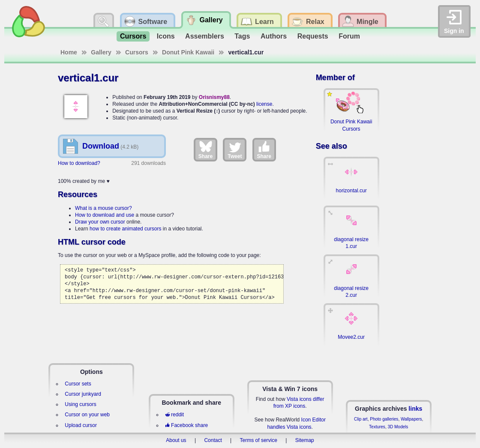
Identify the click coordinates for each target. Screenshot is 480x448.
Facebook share (186, 425)
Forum (349, 36)
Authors (274, 36)
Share (205, 149)
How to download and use (105, 215)
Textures (377, 427)
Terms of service (259, 440)
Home (69, 52)
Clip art (361, 419)
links (415, 409)
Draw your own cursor (100, 222)
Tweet (235, 149)
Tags (242, 36)
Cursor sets (78, 384)
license (264, 104)
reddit (174, 415)
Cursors (133, 36)
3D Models (398, 427)
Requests (313, 36)
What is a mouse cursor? (103, 208)
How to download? (79, 163)
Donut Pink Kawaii (188, 52)
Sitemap (305, 440)
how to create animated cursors (125, 229)
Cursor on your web (87, 415)
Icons (166, 36)
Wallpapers (411, 419)
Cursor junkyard (83, 394)
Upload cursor (81, 425)
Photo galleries (384, 419)
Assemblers (205, 36)
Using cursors (80, 404)
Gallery (101, 52)
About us (176, 440)
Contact (213, 440)
